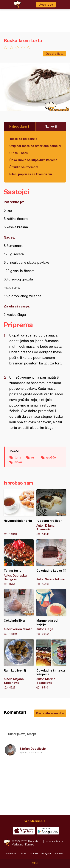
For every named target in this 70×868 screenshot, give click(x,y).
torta (18, 457)
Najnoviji (51, 126)
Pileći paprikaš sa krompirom (31, 174)
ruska (18, 462)
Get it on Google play (48, 831)
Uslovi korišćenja (54, 841)
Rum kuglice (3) (19, 664)
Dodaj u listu (55, 54)
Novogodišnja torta (19, 513)
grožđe (51, 457)
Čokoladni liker (19, 612)
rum (34, 457)
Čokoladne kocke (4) (51, 563)
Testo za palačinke (23, 139)
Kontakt (29, 844)
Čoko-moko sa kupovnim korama (33, 160)
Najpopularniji (19, 126)
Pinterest (59, 853)
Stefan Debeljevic (33, 749)
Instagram (46, 853)
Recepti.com (7, 843)
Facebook (11, 853)
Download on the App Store (24, 831)
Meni (35, 863)
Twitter (23, 853)
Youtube (34, 853)
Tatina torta (19, 563)
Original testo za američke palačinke (35, 146)
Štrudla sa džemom (24, 167)
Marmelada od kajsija (51, 612)
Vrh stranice (34, 821)
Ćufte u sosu (19, 153)
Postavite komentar (50, 713)
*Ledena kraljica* (51, 513)
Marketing (17, 844)
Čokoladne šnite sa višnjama (51, 664)
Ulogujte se (46, 5)
